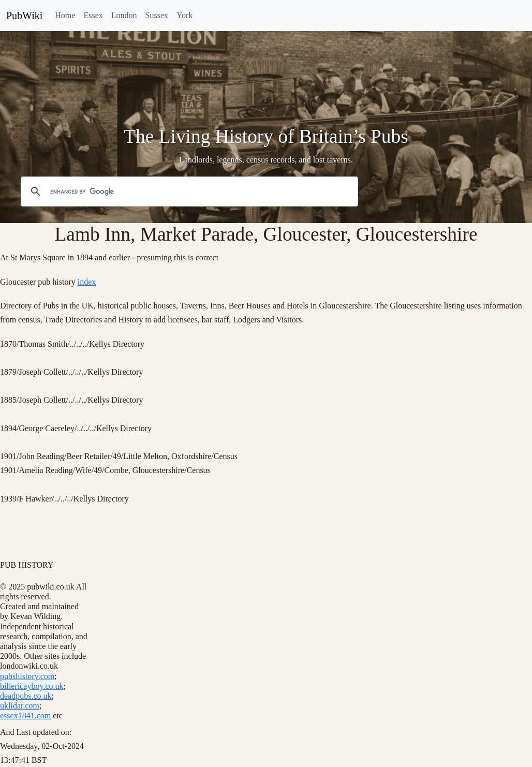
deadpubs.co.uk (26, 696)
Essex (93, 15)
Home (65, 15)
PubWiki (24, 16)
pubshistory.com (27, 676)
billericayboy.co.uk (32, 686)
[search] (188, 192)
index (87, 282)
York (184, 15)
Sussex (157, 15)
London (124, 15)
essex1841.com (25, 716)
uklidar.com (20, 706)
